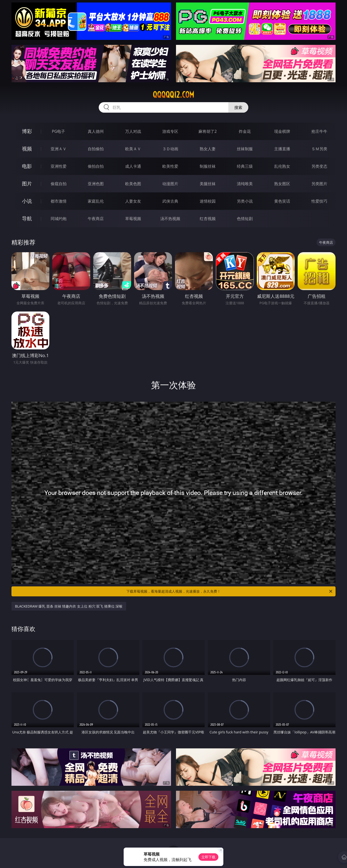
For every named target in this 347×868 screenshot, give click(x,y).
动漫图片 (170, 184)
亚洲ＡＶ (59, 149)
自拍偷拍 (96, 149)
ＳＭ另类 (319, 149)
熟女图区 (282, 184)
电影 (27, 166)
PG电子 (58, 131)
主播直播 (282, 149)
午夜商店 (96, 219)
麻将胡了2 (208, 131)
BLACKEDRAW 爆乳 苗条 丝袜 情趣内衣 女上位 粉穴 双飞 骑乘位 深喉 (69, 606)
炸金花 (245, 131)
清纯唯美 (245, 184)
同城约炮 (59, 219)
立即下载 (208, 857)
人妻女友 (133, 201)
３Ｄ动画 (170, 149)
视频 (27, 149)
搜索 (238, 107)
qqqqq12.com (173, 95)
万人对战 (133, 131)
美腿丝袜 (208, 184)
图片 (27, 184)
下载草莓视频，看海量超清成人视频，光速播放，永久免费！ (230, 591)
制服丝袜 (208, 166)
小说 (27, 201)
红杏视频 (208, 219)
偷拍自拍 (96, 166)
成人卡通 (133, 166)
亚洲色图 (96, 184)
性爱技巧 (319, 201)
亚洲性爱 (59, 166)
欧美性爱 (170, 166)
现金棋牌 (282, 131)
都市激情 (59, 201)
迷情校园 (208, 201)
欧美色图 (133, 184)
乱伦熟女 (282, 166)
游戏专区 (170, 131)
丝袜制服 (245, 149)
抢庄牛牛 (319, 131)
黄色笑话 (282, 201)
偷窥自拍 (59, 184)
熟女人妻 (208, 149)
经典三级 (245, 166)
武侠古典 (170, 201)
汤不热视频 (170, 219)
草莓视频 (133, 219)
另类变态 (319, 166)
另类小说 (245, 201)
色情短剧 (245, 219)
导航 (27, 218)
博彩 (27, 131)
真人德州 (96, 131)
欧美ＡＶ (133, 149)
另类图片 (319, 184)
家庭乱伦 (96, 201)
